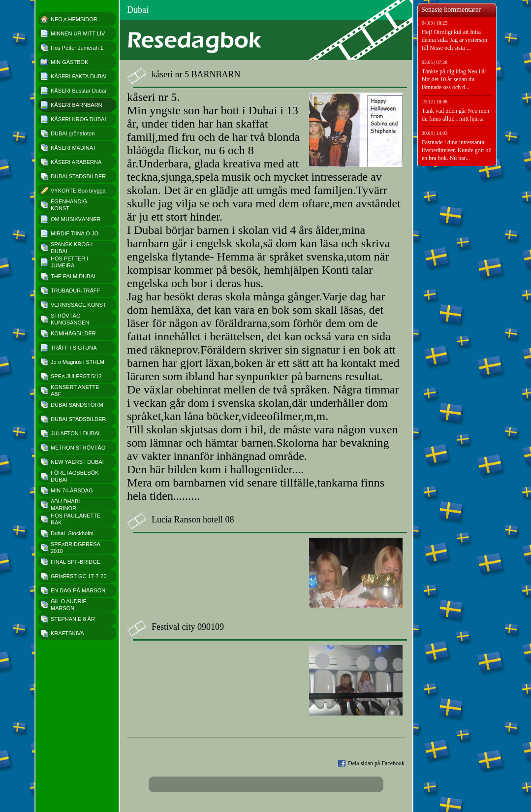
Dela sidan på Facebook (376, 763)
